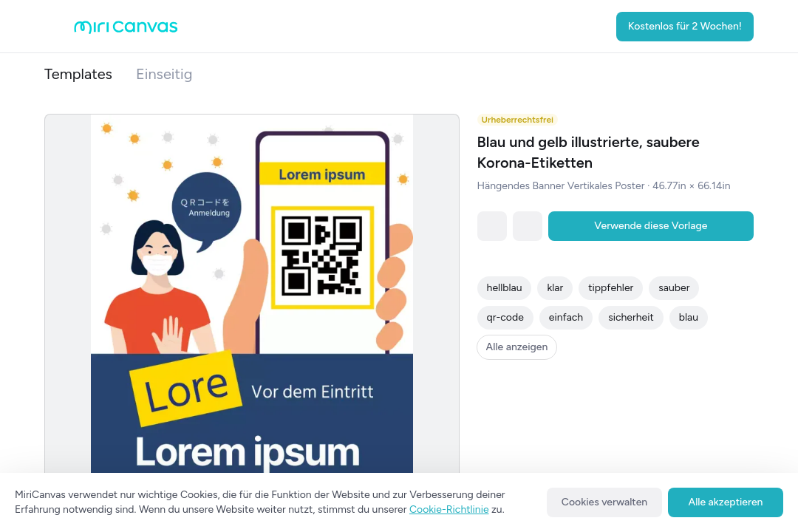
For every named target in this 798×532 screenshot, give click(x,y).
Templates (78, 74)
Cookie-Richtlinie (449, 509)
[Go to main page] (126, 31)
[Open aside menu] (59, 27)
